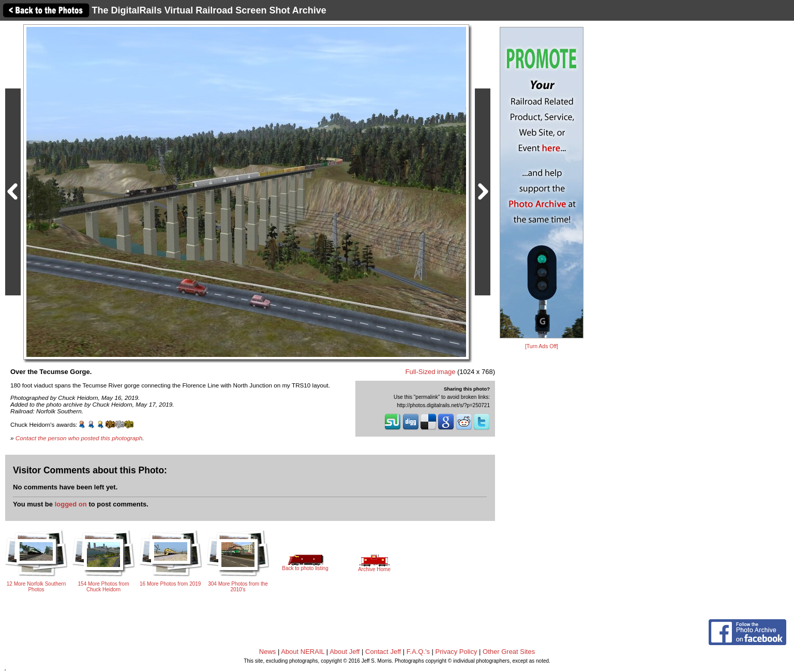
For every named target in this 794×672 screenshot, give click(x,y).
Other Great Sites (509, 652)
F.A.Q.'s (418, 652)
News (268, 652)
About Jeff (344, 652)
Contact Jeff (383, 652)
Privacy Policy (456, 652)
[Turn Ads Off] (542, 346)
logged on (71, 504)
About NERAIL (303, 652)
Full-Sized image (431, 372)
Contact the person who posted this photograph (79, 438)
